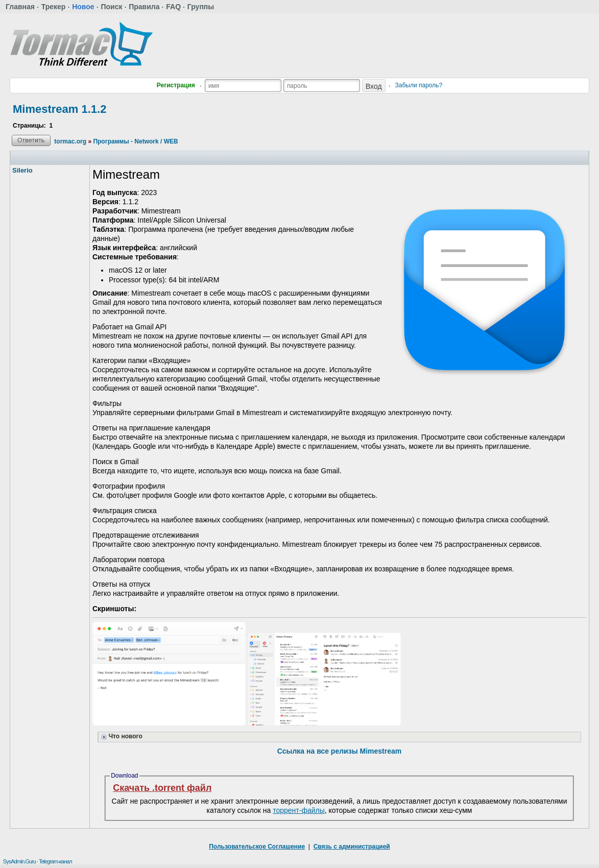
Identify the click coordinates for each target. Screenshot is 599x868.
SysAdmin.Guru (19, 861)
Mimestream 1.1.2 (59, 109)
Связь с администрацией (352, 847)
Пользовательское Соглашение (257, 847)
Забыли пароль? (419, 85)
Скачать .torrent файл (162, 788)
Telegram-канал (55, 861)
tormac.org (70, 141)
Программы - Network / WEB (135, 141)
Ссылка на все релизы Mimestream (339, 751)
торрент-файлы (299, 810)
